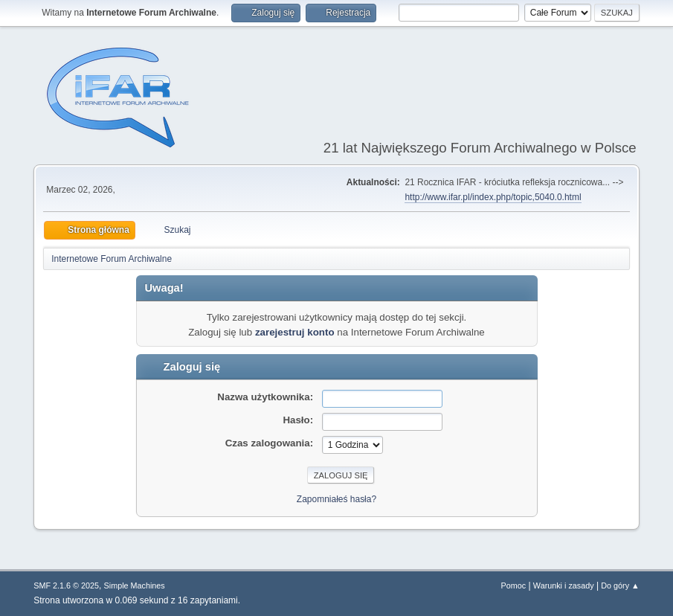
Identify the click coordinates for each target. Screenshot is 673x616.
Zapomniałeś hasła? (336, 499)
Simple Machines (135, 585)
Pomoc (514, 585)
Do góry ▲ (620, 585)
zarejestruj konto (295, 332)
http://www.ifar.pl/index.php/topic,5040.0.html (493, 197)
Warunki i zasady (564, 585)
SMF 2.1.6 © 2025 (66, 585)
